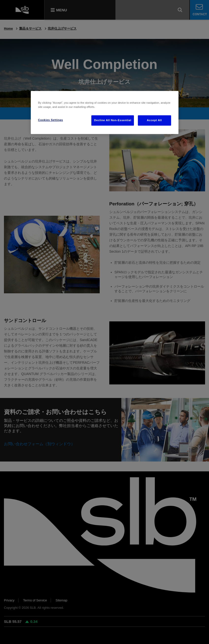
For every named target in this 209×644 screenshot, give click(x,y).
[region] (105, 112)
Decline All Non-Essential (113, 120)
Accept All (154, 120)
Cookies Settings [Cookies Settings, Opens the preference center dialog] (51, 120)
